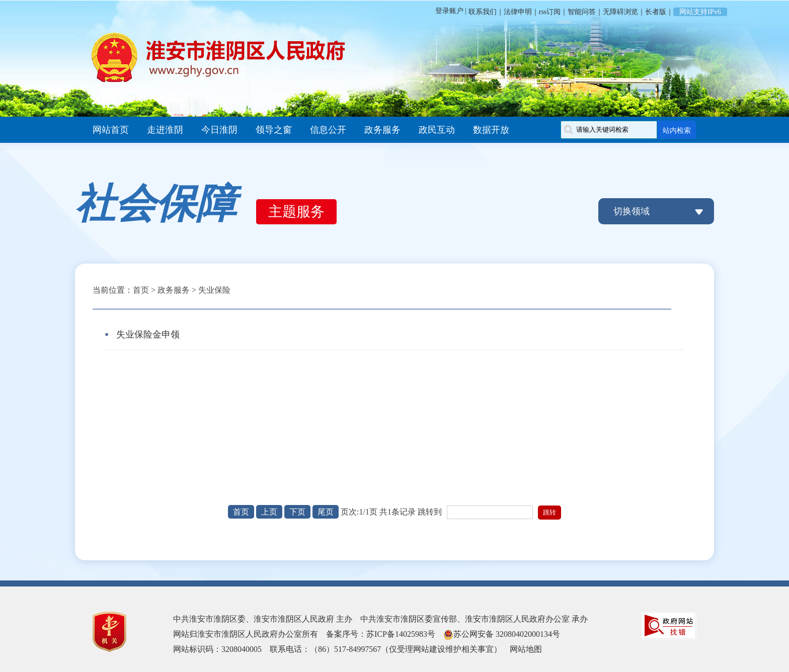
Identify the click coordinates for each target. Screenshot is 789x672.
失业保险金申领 (148, 334)
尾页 (326, 512)
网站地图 (526, 649)
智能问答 (582, 12)
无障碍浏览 (620, 12)
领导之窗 (274, 130)
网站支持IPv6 (700, 12)
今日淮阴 (219, 130)
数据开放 (491, 130)
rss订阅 (550, 12)
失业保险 (214, 290)
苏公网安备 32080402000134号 (507, 634)
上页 (269, 512)
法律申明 (518, 12)
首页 (141, 290)
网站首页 (111, 130)
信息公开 (328, 130)
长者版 (656, 12)
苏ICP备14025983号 (401, 634)
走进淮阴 (165, 130)
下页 (297, 512)
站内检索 (677, 130)
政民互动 (437, 130)
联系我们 (482, 12)
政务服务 (382, 130)
